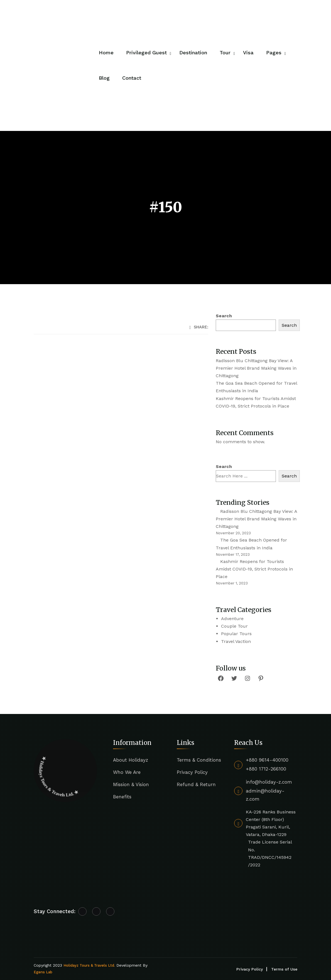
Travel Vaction (236, 641)
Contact (132, 78)
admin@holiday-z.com (265, 795)
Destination (193, 53)
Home (106, 53)
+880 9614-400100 (267, 760)
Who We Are (127, 772)
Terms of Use (284, 969)
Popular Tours (236, 634)
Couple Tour (234, 626)
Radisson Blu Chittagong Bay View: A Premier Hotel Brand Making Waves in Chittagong (256, 368)
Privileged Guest (146, 53)
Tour (225, 53)
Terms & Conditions (199, 760)
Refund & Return (196, 784)
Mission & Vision (131, 784)
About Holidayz (131, 760)
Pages (274, 53)
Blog (104, 78)
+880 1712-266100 (266, 769)
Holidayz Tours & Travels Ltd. (89, 965)
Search (224, 316)
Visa (248, 53)
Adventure (232, 619)
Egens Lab (43, 972)
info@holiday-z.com (269, 782)
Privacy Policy (192, 772)
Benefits (122, 797)
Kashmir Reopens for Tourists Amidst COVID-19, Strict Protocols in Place (254, 569)
